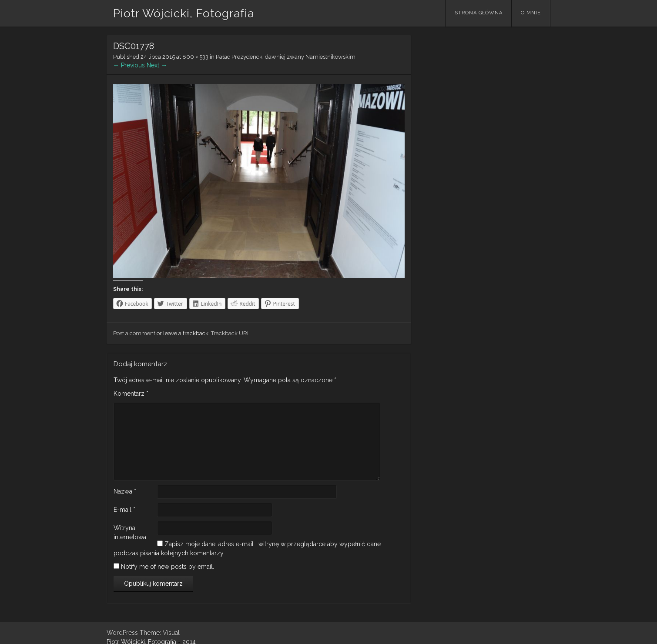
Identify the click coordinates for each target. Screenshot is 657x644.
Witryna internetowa (130, 532)
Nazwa (125, 491)
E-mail (124, 510)
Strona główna (479, 13)
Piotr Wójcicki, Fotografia (184, 13)
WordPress (122, 633)
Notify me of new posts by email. (168, 567)
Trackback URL (231, 333)
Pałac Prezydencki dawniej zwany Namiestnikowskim (286, 57)
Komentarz (131, 394)
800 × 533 (195, 57)
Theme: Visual (160, 633)
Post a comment (134, 333)
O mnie (531, 13)
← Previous (129, 65)
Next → (157, 65)
